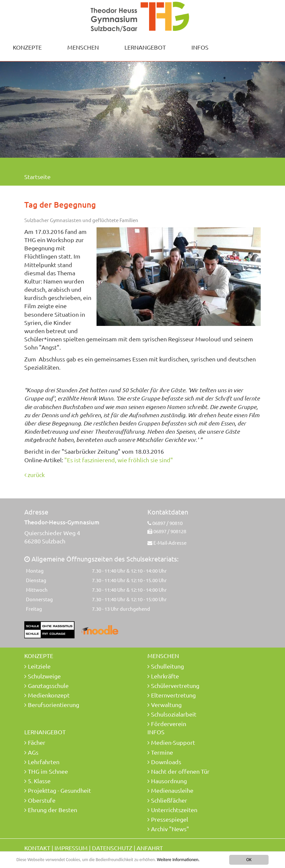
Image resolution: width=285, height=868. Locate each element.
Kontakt (37, 848)
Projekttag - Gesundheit (59, 790)
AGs (33, 752)
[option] (142, 108)
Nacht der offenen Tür (180, 771)
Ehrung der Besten (53, 810)
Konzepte (27, 47)
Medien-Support (173, 742)
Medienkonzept (49, 695)
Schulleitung (167, 666)
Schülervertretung (175, 685)
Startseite (37, 177)
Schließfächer (169, 800)
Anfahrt (150, 848)
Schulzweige (44, 676)
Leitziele (39, 666)
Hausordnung (169, 781)
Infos (200, 47)
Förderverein (169, 724)
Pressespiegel (170, 819)
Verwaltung (166, 705)
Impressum (71, 848)
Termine (162, 752)
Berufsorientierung (54, 705)
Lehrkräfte (165, 676)
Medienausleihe (172, 790)
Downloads (166, 762)
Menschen (83, 47)
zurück (34, 475)
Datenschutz (112, 848)
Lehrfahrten (44, 762)
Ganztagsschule (48, 685)
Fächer (37, 742)
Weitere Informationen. (178, 860)
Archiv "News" (170, 829)
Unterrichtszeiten (174, 810)
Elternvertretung (173, 695)
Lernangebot (145, 47)
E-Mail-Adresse (170, 543)
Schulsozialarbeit (174, 714)
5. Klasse (39, 781)
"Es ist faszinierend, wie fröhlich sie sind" (119, 460)
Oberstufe (42, 800)
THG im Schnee (48, 771)
